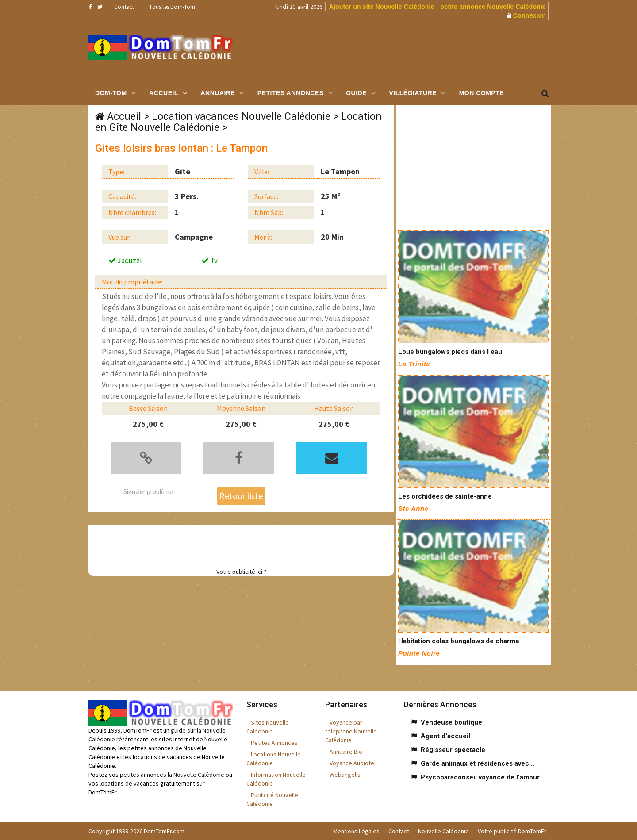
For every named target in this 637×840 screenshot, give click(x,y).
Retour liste (241, 496)
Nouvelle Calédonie (443, 831)
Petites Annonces (291, 93)
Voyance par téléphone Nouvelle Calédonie (351, 731)
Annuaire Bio (346, 752)
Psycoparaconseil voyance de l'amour (480, 777)
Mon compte (482, 93)
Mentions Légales (356, 831)
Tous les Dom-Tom (172, 7)
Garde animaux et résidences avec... (478, 763)
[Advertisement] (407, 51)
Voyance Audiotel (353, 763)
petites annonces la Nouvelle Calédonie (172, 775)
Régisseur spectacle (453, 750)
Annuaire (218, 93)
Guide (356, 93)
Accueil (164, 93)
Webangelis (345, 775)
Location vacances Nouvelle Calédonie (241, 117)
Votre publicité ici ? (241, 572)
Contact (124, 7)
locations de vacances (129, 783)
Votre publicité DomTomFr (512, 831)
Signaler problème (148, 492)
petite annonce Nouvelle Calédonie (493, 7)
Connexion (530, 15)
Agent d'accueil (445, 736)
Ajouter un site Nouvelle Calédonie (382, 7)
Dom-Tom (111, 93)
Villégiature (413, 93)
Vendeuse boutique (451, 722)
